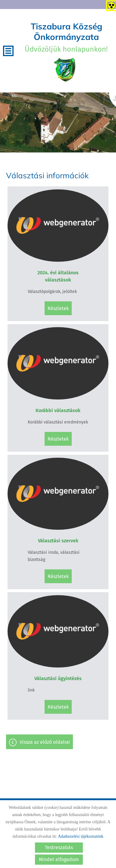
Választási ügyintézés (58, 678)
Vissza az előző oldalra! (45, 742)
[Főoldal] (65, 70)
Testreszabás (59, 847)
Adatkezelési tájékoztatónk (81, 836)
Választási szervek (58, 541)
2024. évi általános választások (58, 276)
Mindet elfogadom (59, 859)
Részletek (58, 308)
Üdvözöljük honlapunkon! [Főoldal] (66, 37)
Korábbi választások (58, 410)
